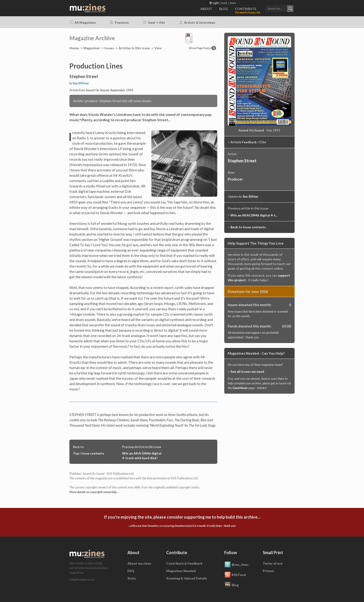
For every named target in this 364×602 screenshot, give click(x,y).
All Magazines (83, 22)
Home (74, 48)
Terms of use (273, 563)
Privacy (268, 571)
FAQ (131, 571)
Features (119, 22)
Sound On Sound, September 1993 (109, 90)
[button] (279, 8)
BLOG (224, 9)
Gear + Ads (154, 22)
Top (76, 453)
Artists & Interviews (197, 22)
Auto (233, 3)
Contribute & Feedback (184, 563)
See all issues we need (247, 371)
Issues (109, 48)
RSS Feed (235, 575)
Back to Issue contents (248, 227)
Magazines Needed (181, 571)
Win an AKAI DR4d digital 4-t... (254, 215)
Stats (132, 578)
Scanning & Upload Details (187, 578)
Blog (231, 585)
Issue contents (93, 453)
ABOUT (206, 9)
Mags (92, 48)
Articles (134, 48)
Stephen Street (242, 161)
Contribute (240, 388)
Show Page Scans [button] (202, 48)
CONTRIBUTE (246, 9)
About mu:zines (139, 563)
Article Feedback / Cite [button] (248, 142)
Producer (235, 179)
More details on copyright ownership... (94, 492)
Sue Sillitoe (81, 83)
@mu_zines (236, 565)
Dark (224, 3)
